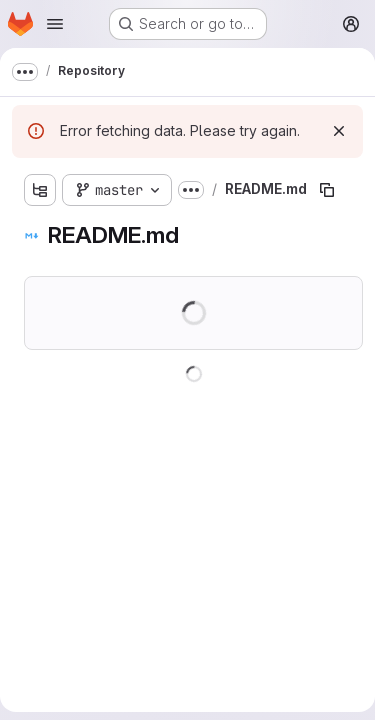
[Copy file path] (327, 190)
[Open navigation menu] (55, 24)
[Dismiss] (339, 131)
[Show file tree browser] (40, 190)
